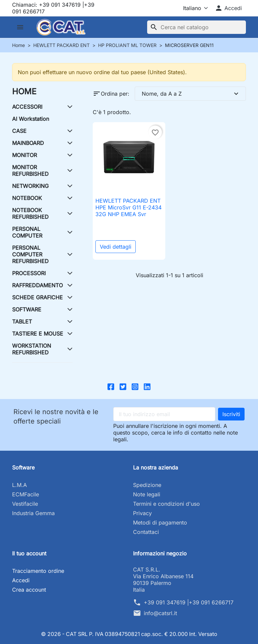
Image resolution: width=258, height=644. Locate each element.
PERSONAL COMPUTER (27, 232)
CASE (19, 131)
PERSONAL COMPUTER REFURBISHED (30, 254)
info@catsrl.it (160, 613)
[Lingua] (190, 8)
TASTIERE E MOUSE (38, 334)
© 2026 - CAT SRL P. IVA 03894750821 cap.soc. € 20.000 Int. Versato (129, 634)
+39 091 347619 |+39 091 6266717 (189, 602)
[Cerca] (197, 27)
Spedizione (147, 485)
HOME (24, 91)
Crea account (29, 590)
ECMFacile (26, 494)
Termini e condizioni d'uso (166, 504)
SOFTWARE (27, 309)
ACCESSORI (27, 107)
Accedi (21, 580)
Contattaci (146, 532)
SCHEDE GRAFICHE (37, 297)
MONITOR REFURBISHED (30, 170)
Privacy (142, 513)
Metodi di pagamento (160, 523)
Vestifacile (25, 504)
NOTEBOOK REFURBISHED (30, 213)
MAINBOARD (28, 143)
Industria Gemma (33, 513)
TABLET (22, 321)
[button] (228, 8)
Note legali (147, 494)
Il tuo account (29, 553)
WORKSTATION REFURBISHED (32, 349)
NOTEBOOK (27, 198)
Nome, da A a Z (191, 94)
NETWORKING (30, 186)
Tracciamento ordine (38, 571)
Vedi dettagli (116, 247)
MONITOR (25, 155)
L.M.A (19, 485)
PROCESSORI (29, 273)
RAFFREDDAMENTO (37, 285)
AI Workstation (31, 119)
